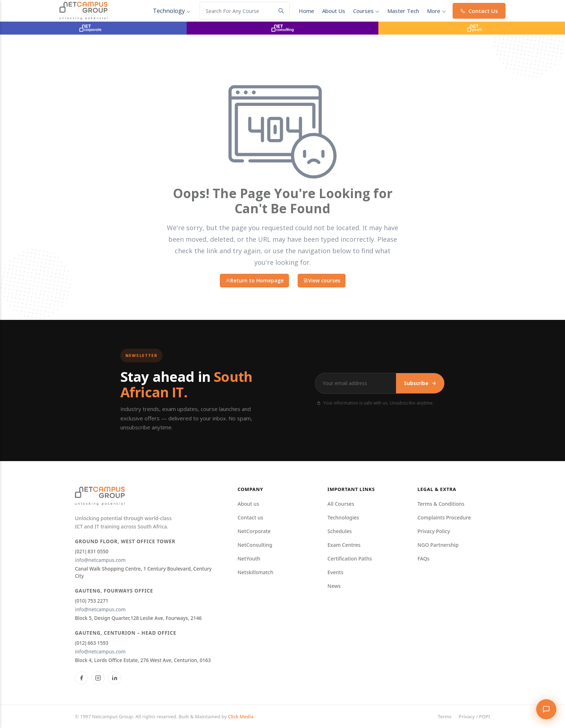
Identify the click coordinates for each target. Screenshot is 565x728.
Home (306, 11)
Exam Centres (344, 545)
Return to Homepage (254, 280)
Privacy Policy (433, 531)
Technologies (343, 517)
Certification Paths (350, 559)
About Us (334, 11)
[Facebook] (81, 678)
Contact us (250, 517)
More (437, 11)
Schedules (340, 531)
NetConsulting (255, 545)
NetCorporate (254, 531)
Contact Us (479, 11)
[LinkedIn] (115, 678)
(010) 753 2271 (92, 601)
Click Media (241, 716)
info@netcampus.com (100, 560)
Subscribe (420, 383)
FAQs (423, 559)
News (334, 586)
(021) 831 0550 (92, 551)
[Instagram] (98, 678)
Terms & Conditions (441, 504)
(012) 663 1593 (92, 643)
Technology (172, 11)
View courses (322, 280)
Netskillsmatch (255, 572)
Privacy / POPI (474, 716)
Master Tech (403, 11)
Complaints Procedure (444, 517)
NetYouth (249, 559)
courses (366, 11)
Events (335, 572)
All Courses (341, 504)
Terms (445, 716)
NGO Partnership (438, 545)
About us (248, 504)
